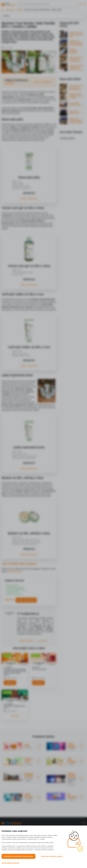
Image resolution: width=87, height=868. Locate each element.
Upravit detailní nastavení (10, 863)
